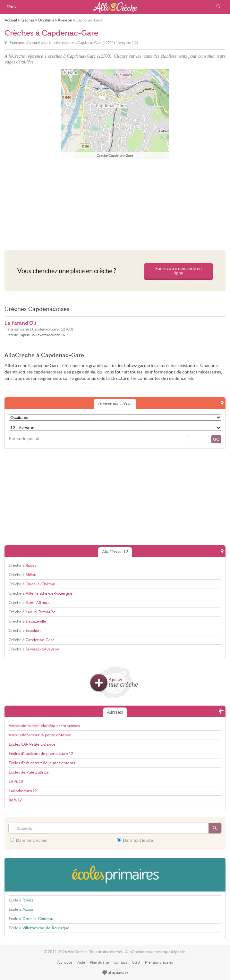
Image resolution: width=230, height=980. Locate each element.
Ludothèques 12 (23, 791)
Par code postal (24, 439)
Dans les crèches (28, 840)
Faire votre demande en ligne (179, 271)
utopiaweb (115, 973)
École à (21, 900)
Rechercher (218, 6)
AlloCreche (115, 7)
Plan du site (99, 962)
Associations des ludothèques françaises (44, 726)
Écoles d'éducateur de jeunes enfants (42, 763)
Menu (12, 6)
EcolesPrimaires (115, 875)
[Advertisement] (115, 203)
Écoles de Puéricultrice (29, 772)
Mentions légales (159, 962)
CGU (136, 962)
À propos (65, 962)
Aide (81, 962)
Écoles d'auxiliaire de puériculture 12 (41, 754)
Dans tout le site (135, 840)
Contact (120, 962)
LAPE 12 (16, 782)
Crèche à (23, 565)
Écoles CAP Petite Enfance (32, 744)
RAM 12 (15, 800)
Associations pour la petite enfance (40, 735)
